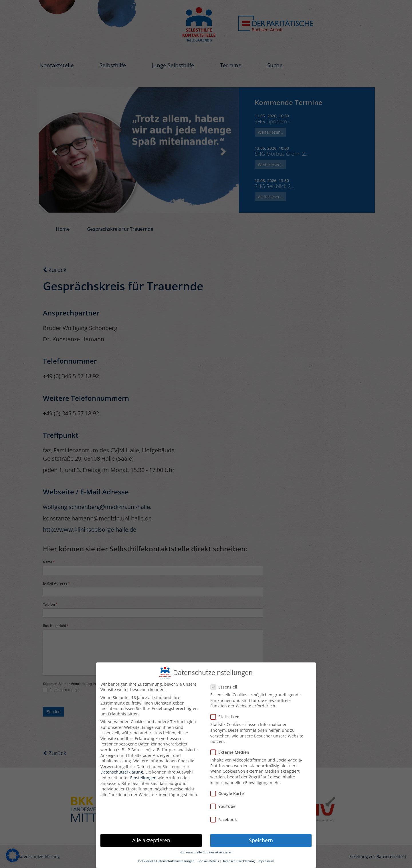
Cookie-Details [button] (208, 861)
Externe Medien (232, 752)
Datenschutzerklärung (122, 772)
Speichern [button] (261, 840)
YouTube (225, 806)
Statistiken (227, 717)
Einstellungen (143, 778)
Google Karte (229, 793)
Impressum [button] (266, 861)
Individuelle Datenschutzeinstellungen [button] (166, 861)
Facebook (225, 819)
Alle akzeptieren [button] (151, 840)
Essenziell (226, 687)
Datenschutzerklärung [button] (238, 861)
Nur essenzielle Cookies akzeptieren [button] (206, 852)
